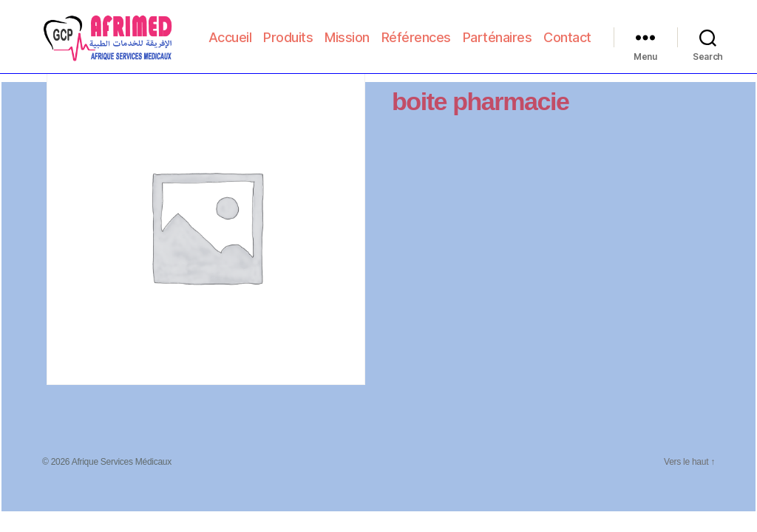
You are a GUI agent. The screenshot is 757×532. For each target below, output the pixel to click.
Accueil (289, 33)
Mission (407, 33)
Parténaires (557, 33)
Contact (567, 54)
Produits (348, 33)
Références (475, 33)
